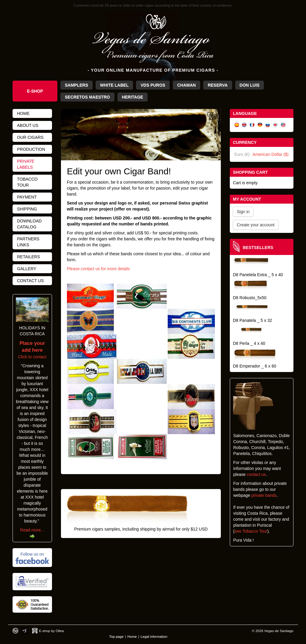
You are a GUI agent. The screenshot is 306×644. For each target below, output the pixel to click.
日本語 (276, 125)
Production (31, 149)
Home (23, 113)
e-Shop (35, 91)
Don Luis (250, 85)
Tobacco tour (27, 182)
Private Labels (26, 164)
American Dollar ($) (271, 154)
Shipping (27, 209)
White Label (114, 85)
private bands (264, 495)
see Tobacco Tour (251, 531)
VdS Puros (153, 85)
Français (252, 125)
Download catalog (29, 224)
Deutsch (260, 125)
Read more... (32, 530)
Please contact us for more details (98, 269)
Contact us (30, 281)
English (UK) (244, 125)
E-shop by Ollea (52, 631)
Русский (268, 125)
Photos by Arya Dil (25, 631)
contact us (256, 474)
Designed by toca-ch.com (15, 631)
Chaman (186, 85)
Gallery (27, 269)
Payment (27, 197)
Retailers (29, 257)
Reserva (218, 85)
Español (237, 125)
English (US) (283, 125)
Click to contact (32, 350)
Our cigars (30, 137)
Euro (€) (242, 154)
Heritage (133, 97)
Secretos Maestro (87, 97)
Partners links (28, 242)
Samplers (76, 85)
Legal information (154, 636)
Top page (116, 636)
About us (28, 125)
